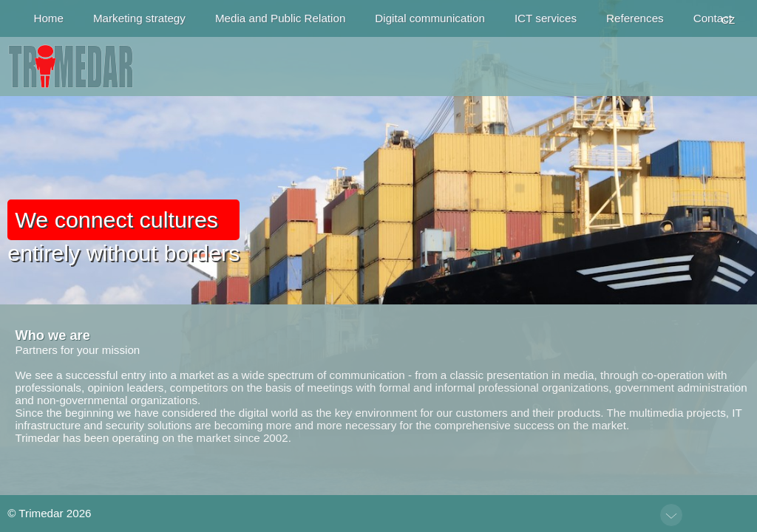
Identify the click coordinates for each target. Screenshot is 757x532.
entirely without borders (123, 232)
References (635, 18)
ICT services (546, 18)
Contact (713, 18)
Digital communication (430, 18)
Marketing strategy (139, 18)
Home (48, 18)
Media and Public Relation (280, 18)
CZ (728, 20)
